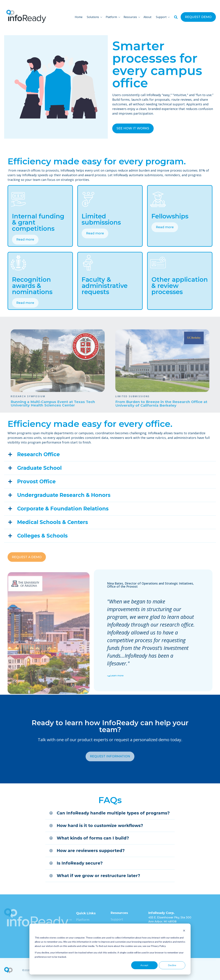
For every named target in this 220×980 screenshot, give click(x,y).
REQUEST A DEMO (27, 575)
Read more (25, 240)
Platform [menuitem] (83, 920)
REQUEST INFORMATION (110, 774)
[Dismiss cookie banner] (184, 931)
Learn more (117, 675)
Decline (172, 965)
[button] (95, 17)
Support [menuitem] (117, 919)
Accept (144, 965)
